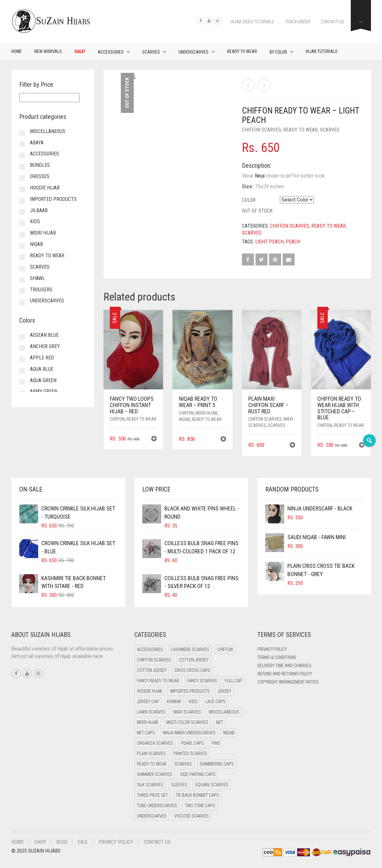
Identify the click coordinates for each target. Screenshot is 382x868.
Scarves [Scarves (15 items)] (183, 764)
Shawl (37, 278)
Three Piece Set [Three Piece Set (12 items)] (152, 795)
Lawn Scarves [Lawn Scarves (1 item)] (151, 712)
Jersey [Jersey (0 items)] (224, 691)
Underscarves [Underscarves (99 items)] (152, 816)
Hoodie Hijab (45, 188)
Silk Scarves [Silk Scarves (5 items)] (150, 785)
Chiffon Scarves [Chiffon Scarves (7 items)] (154, 660)
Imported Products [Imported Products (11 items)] (190, 691)
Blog (62, 842)
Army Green (44, 391)
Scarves (151, 52)
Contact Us (333, 22)
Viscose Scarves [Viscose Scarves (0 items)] (192, 816)
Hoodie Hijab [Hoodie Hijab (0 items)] (150, 691)
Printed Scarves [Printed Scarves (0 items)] (190, 754)
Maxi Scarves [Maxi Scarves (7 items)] (187, 712)
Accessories (111, 52)
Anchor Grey (45, 346)
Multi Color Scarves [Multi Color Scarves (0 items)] (187, 722)
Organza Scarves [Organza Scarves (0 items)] (155, 743)
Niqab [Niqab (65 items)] (229, 733)
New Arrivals (48, 51)
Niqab (184, 419)
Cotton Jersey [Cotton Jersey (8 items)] (152, 670)
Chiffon (117, 419)
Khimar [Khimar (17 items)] (174, 702)
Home (17, 51)
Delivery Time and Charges (284, 666)
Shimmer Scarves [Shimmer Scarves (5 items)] (155, 774)
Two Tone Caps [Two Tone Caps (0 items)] (200, 806)
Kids (35, 221)
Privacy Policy (272, 649)
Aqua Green (43, 380)
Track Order (298, 22)
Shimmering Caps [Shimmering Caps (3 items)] (217, 764)
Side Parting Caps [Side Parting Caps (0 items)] (198, 774)
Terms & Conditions (277, 657)
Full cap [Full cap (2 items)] (233, 681)
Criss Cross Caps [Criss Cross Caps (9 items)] (192, 670)
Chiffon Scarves (262, 130)
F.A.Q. (83, 842)
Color (249, 200)
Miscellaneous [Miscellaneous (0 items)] (224, 712)
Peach (293, 242)
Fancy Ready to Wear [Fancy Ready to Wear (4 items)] (158, 681)
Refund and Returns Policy (285, 674)
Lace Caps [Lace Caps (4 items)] (215, 702)
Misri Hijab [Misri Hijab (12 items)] (148, 722)
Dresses (40, 176)
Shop (40, 842)
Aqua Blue (42, 369)
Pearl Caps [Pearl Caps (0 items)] (192, 743)
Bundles (40, 165)
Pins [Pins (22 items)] (216, 743)
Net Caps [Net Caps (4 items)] (146, 733)
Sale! (80, 51)
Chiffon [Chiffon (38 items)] (225, 650)
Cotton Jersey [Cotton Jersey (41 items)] (194, 660)
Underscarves (194, 52)
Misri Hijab (206, 413)
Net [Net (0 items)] (220, 722)
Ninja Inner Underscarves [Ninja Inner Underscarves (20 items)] (189, 733)
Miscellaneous (48, 131)
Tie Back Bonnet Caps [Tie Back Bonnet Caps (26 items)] (197, 795)
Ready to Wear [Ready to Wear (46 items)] (152, 764)
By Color (278, 52)
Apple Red (42, 358)
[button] (154, 439)
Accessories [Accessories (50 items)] (150, 650)
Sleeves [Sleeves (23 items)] (179, 785)
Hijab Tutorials (322, 51)
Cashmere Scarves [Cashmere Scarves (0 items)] (190, 650)
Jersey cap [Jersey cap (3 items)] (148, 702)
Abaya (37, 143)
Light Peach (269, 242)
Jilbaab (39, 210)
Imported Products (53, 199)
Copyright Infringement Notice (288, 682)
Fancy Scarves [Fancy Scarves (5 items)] (202, 681)
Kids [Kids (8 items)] (193, 702)
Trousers (41, 290)
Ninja (260, 176)
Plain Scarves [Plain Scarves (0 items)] (151, 754)
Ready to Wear (242, 51)
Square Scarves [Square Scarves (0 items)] (212, 785)
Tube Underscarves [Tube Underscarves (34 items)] (157, 806)
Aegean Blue (44, 335)
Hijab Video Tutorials (252, 22)
